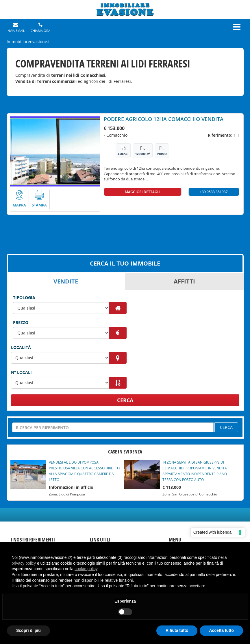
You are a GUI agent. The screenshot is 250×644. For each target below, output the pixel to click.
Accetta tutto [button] (221, 630)
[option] (55, 151)
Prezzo (21, 322)
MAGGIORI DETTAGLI (143, 192)
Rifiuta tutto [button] (177, 630)
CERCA (125, 400)
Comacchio (117, 135)
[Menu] (237, 27)
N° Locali (21, 372)
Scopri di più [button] (28, 630)
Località (21, 347)
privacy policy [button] (24, 563)
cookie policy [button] (86, 569)
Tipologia (24, 298)
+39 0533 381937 (214, 192)
